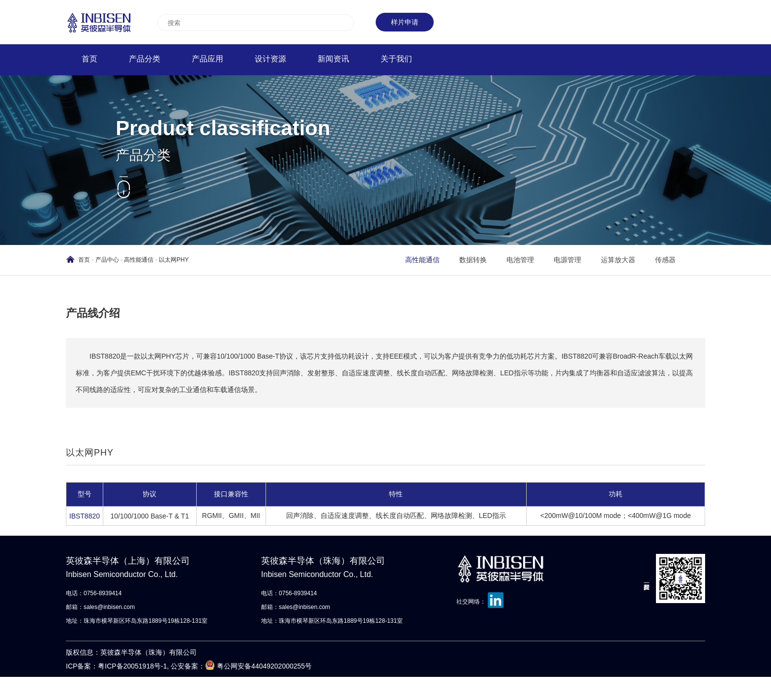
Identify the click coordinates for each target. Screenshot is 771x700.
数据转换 (473, 260)
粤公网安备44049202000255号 (264, 666)
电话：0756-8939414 (94, 593)
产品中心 (107, 260)
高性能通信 (139, 260)
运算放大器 (618, 260)
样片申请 (405, 22)
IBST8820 (85, 516)
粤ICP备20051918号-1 (132, 666)
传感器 (665, 260)
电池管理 (520, 260)
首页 (84, 260)
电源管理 (567, 260)
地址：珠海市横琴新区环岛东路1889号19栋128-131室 (137, 621)
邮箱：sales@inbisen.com (100, 607)
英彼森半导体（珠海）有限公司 (333, 569)
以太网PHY (174, 260)
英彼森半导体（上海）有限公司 (138, 569)
